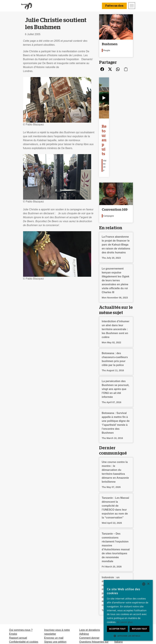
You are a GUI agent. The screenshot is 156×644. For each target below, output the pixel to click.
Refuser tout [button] (139, 629)
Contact (14, 606)
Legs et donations (90, 590)
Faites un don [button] (114, 6)
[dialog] (128, 610)
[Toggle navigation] (132, 6)
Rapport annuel (18, 598)
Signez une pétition (55, 602)
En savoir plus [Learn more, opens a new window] (125, 622)
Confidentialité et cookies (24, 602)
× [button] (148, 584)
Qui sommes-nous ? (21, 590)
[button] (128, 636)
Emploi (13, 594)
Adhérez (84, 594)
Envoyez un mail (54, 598)
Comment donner (89, 598)
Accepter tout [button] (117, 629)
